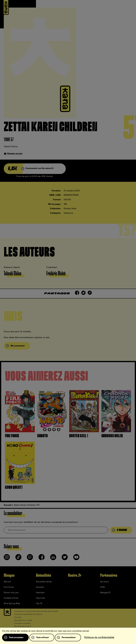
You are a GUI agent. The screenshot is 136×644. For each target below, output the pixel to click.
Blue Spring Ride (12, 603)
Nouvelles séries (44, 582)
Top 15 (39, 603)
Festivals (40, 593)
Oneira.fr (75, 575)
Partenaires (109, 575)
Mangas (9, 575)
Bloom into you (11, 593)
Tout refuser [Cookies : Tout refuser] (43, 638)
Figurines (40, 598)
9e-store (104, 582)
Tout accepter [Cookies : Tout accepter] (16, 638)
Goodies (40, 587)
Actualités (44, 575)
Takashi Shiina (11, 147)
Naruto (7, 582)
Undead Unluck (11, 598)
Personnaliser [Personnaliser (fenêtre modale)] (69, 638)
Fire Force (9, 587)
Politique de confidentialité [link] (99, 637)
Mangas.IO (105, 593)
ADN (102, 587)
